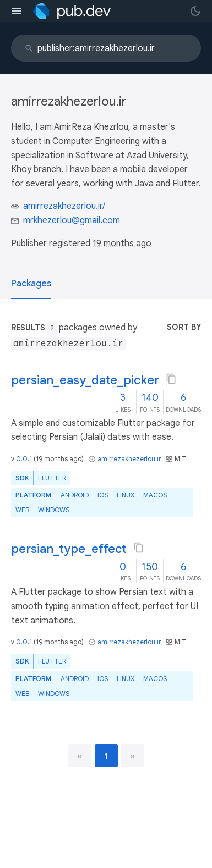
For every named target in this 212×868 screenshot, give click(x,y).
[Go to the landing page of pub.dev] (72, 11)
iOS (103, 495)
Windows (54, 510)
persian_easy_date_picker (85, 380)
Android (75, 495)
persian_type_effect (69, 549)
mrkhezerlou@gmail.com (72, 220)
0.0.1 (24, 459)
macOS (155, 495)
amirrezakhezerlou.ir (129, 459)
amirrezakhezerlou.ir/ (64, 206)
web (22, 510)
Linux (126, 495)
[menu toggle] (17, 11)
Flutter (52, 478)
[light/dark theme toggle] (195, 11)
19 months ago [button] (122, 244)
